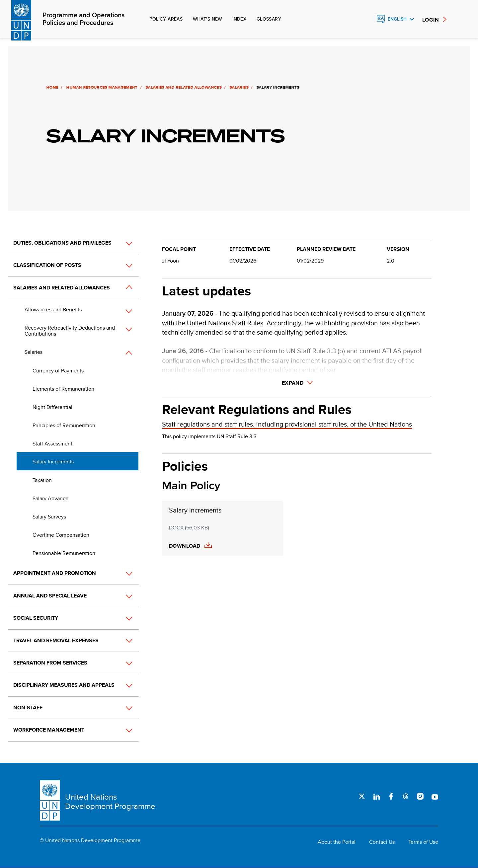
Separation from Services (50, 663)
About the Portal (337, 842)
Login (431, 20)
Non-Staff (28, 708)
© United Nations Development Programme (90, 840)
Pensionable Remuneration (64, 553)
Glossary (269, 19)
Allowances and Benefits (53, 310)
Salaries (238, 87)
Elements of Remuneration (63, 389)
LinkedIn (376, 796)
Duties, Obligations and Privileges (62, 243)
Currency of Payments (58, 371)
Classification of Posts (47, 265)
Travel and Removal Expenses (56, 640)
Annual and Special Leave (50, 596)
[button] (122, 243)
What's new (208, 19)
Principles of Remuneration (64, 425)
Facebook (391, 796)
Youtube (435, 796)
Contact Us (382, 842)
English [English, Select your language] (397, 19)
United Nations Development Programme (110, 801)
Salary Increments (53, 462)
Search (366, 19)
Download (185, 546)
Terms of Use (423, 842)
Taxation (42, 480)
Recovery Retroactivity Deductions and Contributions (70, 331)
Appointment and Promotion (55, 573)
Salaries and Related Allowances (183, 87)
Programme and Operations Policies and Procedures (83, 19)
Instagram (420, 796)
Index (239, 19)
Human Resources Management (101, 87)
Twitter (362, 796)
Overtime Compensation (61, 535)
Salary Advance (50, 498)
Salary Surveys (49, 517)
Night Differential (52, 407)
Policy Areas (166, 19)
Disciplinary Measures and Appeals (64, 685)
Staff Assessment (52, 444)
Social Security (36, 618)
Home (51, 87)
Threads (406, 796)
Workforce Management (49, 730)
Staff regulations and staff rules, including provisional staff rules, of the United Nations (287, 424)
